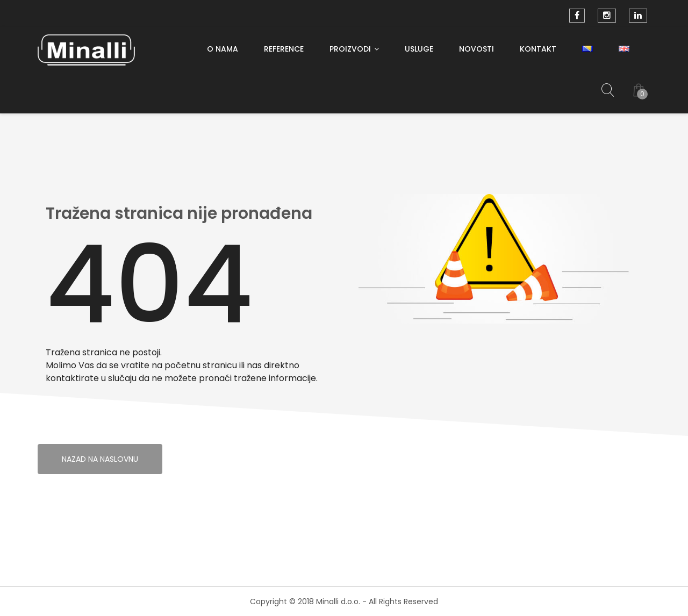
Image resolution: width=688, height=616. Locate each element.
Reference (284, 49)
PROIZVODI (350, 49)
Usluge (419, 49)
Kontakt (538, 49)
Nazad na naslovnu (100, 459)
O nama (223, 49)
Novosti (476, 49)
